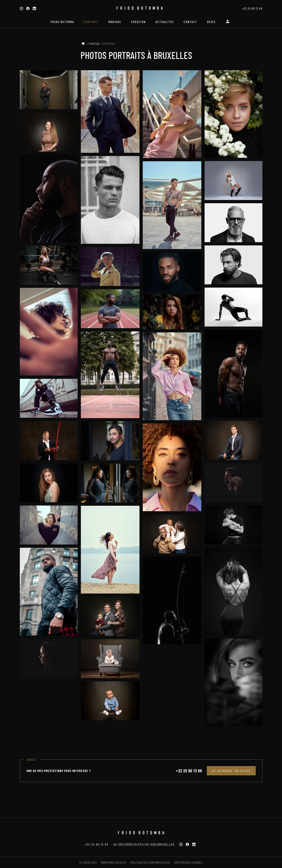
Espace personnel (228, 23)
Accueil (83, 44)
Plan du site (88, 862)
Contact (190, 22)
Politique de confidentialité (150, 862)
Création (138, 22)
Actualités (165, 22)
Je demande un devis (231, 771)
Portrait (91, 22)
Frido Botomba (62, 22)
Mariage (115, 22)
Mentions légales (114, 862)
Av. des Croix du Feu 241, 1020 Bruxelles (144, 844)
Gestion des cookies (188, 862)
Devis (211, 22)
